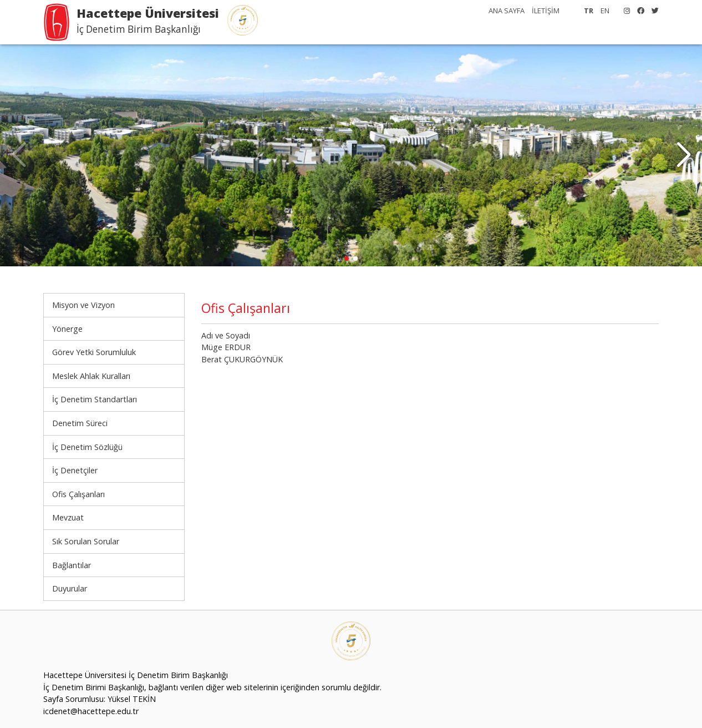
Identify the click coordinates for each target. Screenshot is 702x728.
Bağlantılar (72, 565)
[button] (683, 155)
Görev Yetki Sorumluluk (94, 352)
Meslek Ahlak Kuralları (91, 376)
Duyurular (70, 588)
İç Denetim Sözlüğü (87, 447)
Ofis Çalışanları (78, 494)
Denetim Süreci (80, 423)
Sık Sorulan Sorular (86, 541)
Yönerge (67, 329)
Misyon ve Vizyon (83, 305)
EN (605, 11)
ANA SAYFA (507, 11)
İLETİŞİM (546, 11)
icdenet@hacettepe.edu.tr (91, 711)
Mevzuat (68, 517)
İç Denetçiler (75, 470)
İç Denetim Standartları (95, 399)
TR (589, 11)
